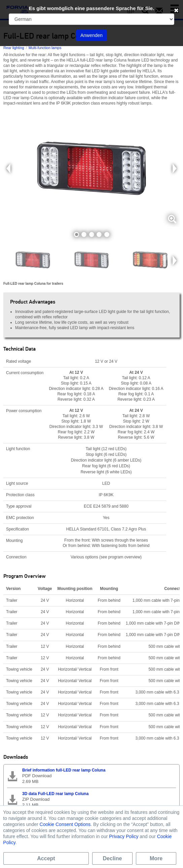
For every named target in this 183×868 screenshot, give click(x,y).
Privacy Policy (124, 836)
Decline (113, 858)
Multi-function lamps (45, 48)
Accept (46, 858)
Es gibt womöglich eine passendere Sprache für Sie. (92, 8)
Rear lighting (14, 48)
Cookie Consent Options (65, 824)
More (156, 858)
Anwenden (91, 35)
